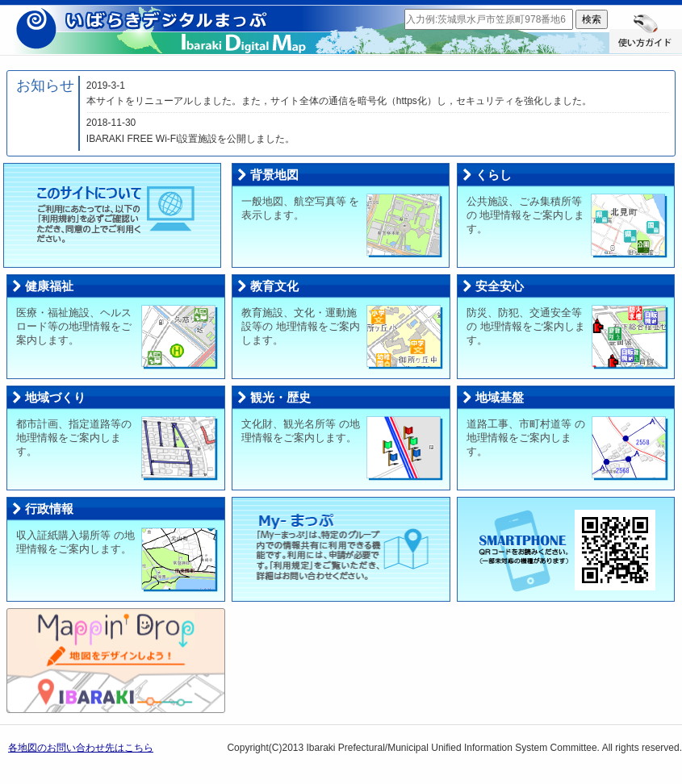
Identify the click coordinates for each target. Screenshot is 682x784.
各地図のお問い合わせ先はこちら (81, 748)
